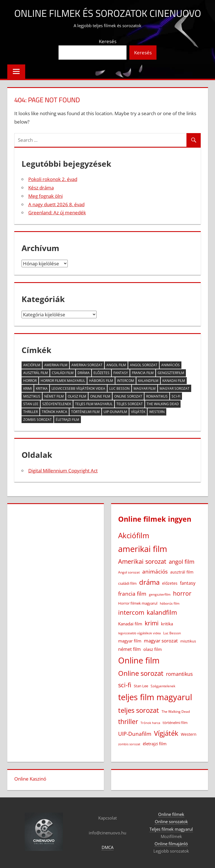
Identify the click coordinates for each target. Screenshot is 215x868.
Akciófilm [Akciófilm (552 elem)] (32, 365)
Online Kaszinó (30, 779)
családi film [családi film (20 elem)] (63, 373)
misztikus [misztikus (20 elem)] (32, 396)
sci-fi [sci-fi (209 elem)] (176, 396)
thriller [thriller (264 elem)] (31, 412)
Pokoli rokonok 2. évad (53, 179)
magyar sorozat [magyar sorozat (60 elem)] (175, 388)
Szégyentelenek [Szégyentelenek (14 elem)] (57, 404)
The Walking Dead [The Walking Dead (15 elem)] (163, 404)
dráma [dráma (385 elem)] (84, 373)
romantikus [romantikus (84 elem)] (157, 396)
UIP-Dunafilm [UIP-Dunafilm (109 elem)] (115, 412)
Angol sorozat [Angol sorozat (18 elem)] (144, 365)
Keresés (108, 41)
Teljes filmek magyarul (171, 829)
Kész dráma (41, 188)
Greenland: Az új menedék (57, 213)
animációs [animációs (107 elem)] (170, 365)
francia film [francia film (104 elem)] (143, 373)
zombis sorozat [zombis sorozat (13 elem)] (38, 420)
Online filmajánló (171, 844)
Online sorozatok (171, 821)
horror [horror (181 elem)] (30, 381)
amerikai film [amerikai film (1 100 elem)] (56, 365)
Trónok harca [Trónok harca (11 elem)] (54, 412)
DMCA (107, 847)
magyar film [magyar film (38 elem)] (145, 388)
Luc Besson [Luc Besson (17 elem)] (119, 388)
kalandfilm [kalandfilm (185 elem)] (148, 381)
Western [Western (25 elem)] (157, 412)
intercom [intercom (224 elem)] (126, 381)
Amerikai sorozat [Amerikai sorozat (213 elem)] (87, 365)
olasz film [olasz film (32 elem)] (77, 396)
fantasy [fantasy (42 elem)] (121, 373)
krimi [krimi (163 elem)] (28, 388)
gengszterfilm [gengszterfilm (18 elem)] (171, 373)
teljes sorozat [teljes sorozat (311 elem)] (130, 404)
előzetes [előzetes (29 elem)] (101, 373)
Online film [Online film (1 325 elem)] (100, 396)
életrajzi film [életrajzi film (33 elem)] (67, 420)
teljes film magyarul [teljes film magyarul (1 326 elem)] (94, 404)
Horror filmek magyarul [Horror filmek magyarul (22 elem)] (63, 381)
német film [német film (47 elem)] (54, 396)
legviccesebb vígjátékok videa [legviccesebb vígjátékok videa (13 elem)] (78, 388)
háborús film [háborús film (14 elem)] (101, 381)
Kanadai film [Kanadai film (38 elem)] (174, 381)
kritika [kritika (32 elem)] (42, 388)
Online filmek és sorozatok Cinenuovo (107, 13)
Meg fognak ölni (45, 196)
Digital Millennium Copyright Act (63, 471)
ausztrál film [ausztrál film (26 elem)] (36, 373)
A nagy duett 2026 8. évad (56, 204)
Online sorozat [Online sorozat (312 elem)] (128, 396)
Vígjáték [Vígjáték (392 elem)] (138, 412)
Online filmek (171, 814)
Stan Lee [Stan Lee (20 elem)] (31, 404)
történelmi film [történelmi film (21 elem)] (85, 412)
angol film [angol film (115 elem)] (116, 365)
